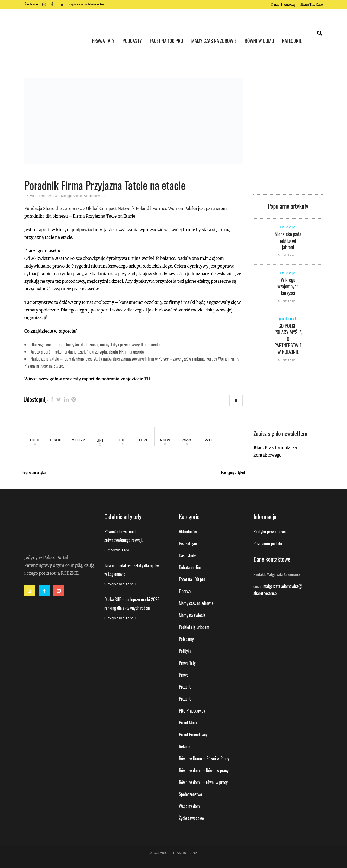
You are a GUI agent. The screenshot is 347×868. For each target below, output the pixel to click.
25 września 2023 (41, 196)
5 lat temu (288, 255)
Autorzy (290, 4)
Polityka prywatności (270, 532)
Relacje (185, 746)
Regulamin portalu (268, 543)
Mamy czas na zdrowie (196, 603)
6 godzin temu (118, 550)
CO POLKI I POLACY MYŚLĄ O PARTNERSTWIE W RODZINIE (288, 339)
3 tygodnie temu (120, 618)
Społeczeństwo (190, 794)
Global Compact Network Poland (118, 209)
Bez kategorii (189, 543)
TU (147, 379)
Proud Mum (188, 723)
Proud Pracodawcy (193, 735)
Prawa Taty (187, 663)
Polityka (185, 651)
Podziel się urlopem (194, 627)
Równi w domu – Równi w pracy (204, 770)
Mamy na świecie (192, 615)
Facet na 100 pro (192, 579)
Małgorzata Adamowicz (83, 196)
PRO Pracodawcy (192, 711)
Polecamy (186, 639)
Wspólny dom (189, 806)
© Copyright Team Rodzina (173, 853)
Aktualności (188, 532)
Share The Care (311, 4)
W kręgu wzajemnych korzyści (288, 286)
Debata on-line (190, 567)
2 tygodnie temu (120, 584)
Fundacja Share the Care (48, 209)
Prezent (185, 687)
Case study (187, 555)
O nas (275, 4)
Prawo (184, 675)
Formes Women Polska (175, 209)
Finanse (185, 591)
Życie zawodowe (191, 818)
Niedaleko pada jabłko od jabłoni (288, 240)
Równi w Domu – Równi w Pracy (204, 758)
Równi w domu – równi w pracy (203, 782)
